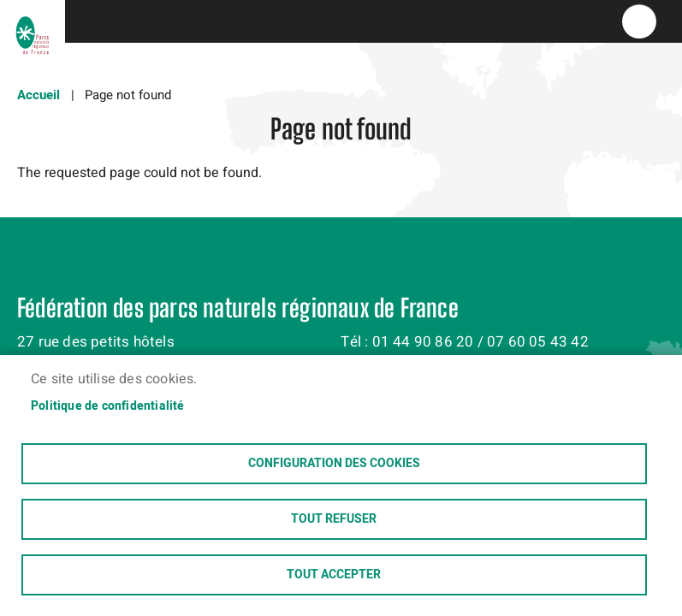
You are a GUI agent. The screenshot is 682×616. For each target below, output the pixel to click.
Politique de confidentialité (108, 406)
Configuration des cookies (334, 464)
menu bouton (639, 21)
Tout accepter (334, 575)
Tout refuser (334, 519)
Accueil (39, 95)
